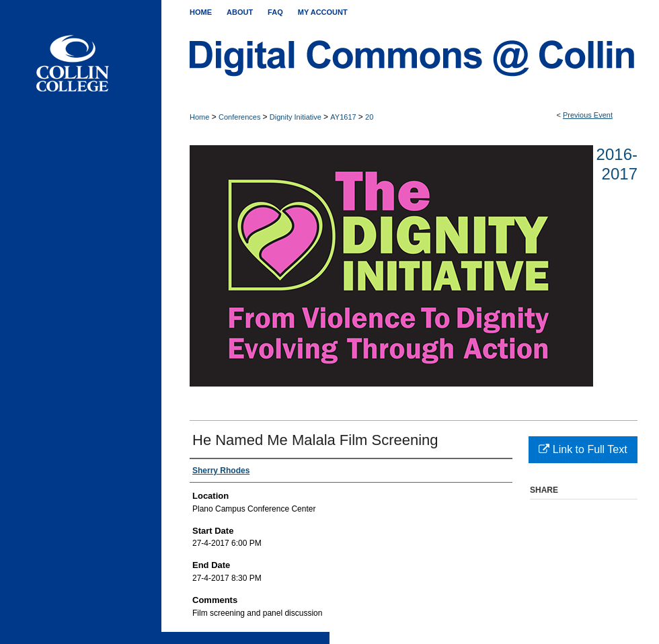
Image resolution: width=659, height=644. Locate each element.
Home (199, 117)
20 (369, 117)
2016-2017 (617, 164)
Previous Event (588, 115)
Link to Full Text (583, 449)
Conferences (240, 117)
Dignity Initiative (297, 117)
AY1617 (344, 117)
